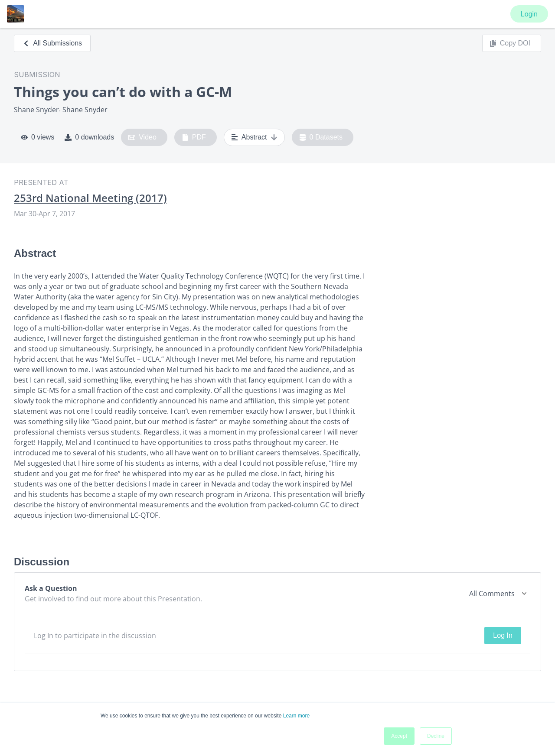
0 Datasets (321, 137)
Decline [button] (436, 736)
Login (529, 14)
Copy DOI (510, 43)
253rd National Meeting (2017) (90, 198)
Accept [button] (399, 736)
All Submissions (52, 43)
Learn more (296, 716)
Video (142, 137)
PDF (194, 137)
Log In (503, 635)
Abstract (254, 137)
